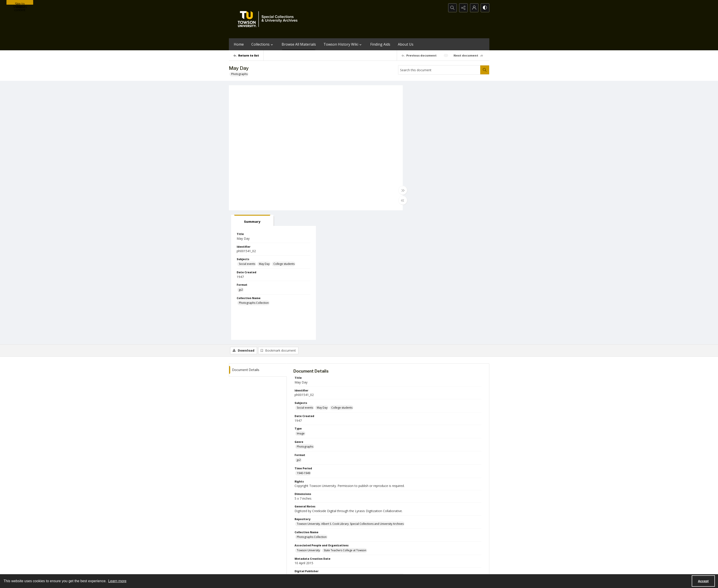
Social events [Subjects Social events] (421, 134)
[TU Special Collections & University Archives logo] (269, 19)
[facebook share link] (377, 541)
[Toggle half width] (403, 200)
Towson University (240, 569)
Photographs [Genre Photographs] (305, 317)
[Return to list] (248, 55)
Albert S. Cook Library (334, 569)
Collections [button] (263, 44)
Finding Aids (380, 44)
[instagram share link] (367, 541)
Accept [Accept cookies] (703, 581)
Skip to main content (20, 3)
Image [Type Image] (301, 304)
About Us (406, 44)
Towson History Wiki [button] (343, 44)
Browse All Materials (299, 44)
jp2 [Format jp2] (415, 160)
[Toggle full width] (403, 190)
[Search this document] (439, 70)
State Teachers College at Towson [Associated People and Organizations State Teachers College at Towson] (345, 421)
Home (239, 44)
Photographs (239, 74)
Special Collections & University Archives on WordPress (398, 550)
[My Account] (474, 8)
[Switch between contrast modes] (485, 8)
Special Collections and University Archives (434, 569)
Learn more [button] (117, 581)
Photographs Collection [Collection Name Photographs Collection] (427, 173)
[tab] (426, 91)
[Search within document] (485, 70)
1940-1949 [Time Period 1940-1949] (303, 344)
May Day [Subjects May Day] (438, 134)
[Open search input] (452, 8)
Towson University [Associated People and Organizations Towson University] (308, 421)
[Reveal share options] (463, 8)
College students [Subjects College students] (458, 134)
